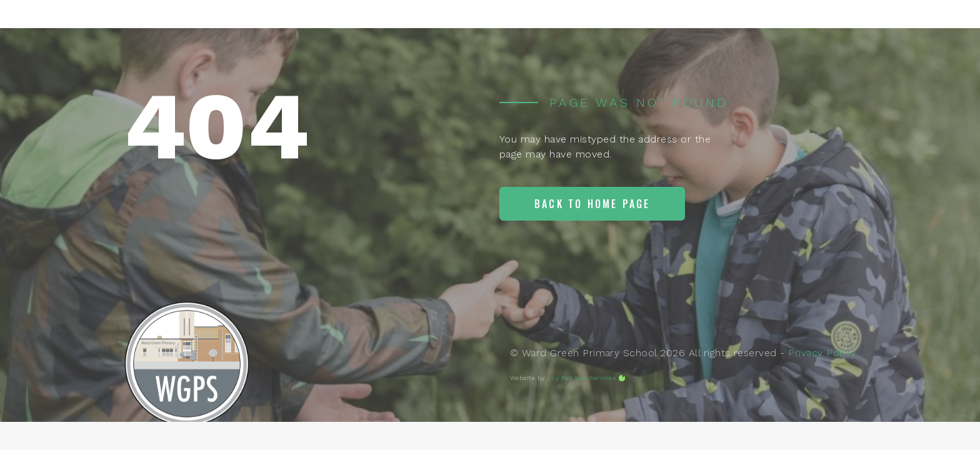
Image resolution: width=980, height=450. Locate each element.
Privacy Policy (822, 353)
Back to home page (592, 204)
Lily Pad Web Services (581, 378)
